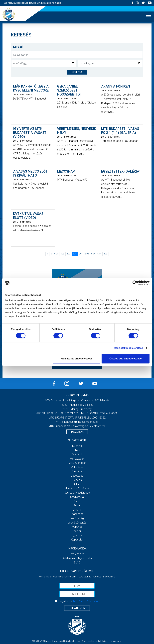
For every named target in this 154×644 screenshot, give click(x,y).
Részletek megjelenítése (128, 348)
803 (69, 254)
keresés (77, 72)
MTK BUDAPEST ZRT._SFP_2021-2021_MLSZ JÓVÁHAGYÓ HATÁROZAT (77, 413)
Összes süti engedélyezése (125, 359)
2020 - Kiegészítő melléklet (77, 405)
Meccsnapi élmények (77, 488)
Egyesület (77, 535)
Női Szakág (77, 518)
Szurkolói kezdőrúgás (77, 493)
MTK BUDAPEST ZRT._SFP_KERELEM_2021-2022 (77, 418)
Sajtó (77, 501)
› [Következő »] (110, 254)
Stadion (77, 531)
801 (56, 254)
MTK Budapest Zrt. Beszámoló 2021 (77, 422)
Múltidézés (77, 467)
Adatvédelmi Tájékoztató (77, 558)
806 (87, 254)
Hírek (77, 450)
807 (93, 254)
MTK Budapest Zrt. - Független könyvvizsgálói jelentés (77, 400)
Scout (77, 505)
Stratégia (77, 471)
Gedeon (77, 480)
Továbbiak (77, 432)
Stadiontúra (77, 497)
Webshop (77, 527)
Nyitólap (77, 446)
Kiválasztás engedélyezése (76, 359)
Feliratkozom (77, 608)
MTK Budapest (77, 463)
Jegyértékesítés (77, 523)
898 (105, 254)
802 (62, 254)
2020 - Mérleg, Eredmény (77, 409)
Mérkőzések (77, 459)
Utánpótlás (77, 514)
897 (99, 254)
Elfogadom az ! (78, 601)
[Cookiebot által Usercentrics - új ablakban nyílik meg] (135, 283)
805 (81, 254)
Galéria (77, 484)
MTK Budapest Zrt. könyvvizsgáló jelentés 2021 (77, 426)
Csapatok (77, 454)
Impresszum (77, 554)
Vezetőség (77, 476)
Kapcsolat (77, 540)
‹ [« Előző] (44, 254)
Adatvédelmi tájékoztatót (86, 601)
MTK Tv (77, 510)
